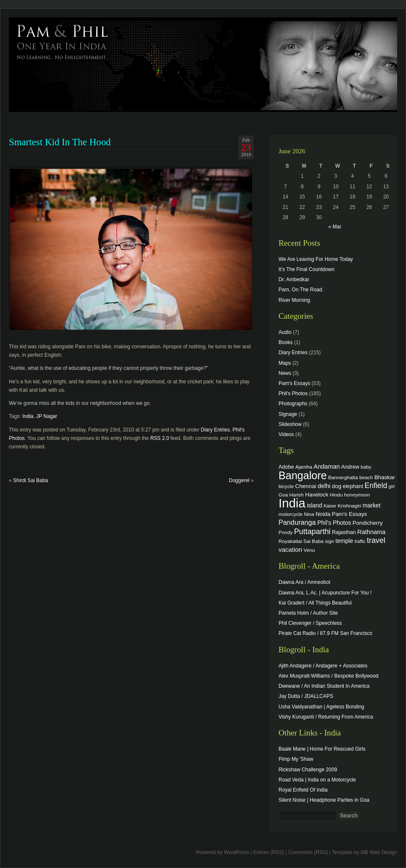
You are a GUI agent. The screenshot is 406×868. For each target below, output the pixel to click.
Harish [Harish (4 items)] (297, 495)
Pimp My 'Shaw (296, 759)
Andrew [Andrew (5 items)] (350, 467)
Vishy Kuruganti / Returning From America (326, 717)
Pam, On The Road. (301, 290)
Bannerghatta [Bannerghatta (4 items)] (343, 477)
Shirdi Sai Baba (31, 480)
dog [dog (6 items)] (336, 486)
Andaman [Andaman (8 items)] (327, 467)
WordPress (237, 852)
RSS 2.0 (160, 438)
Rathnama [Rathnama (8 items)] (372, 532)
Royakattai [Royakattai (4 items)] (290, 541)
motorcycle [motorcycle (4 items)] (291, 514)
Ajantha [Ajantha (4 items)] (304, 467)
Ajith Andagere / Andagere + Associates (323, 666)
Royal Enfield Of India (303, 790)
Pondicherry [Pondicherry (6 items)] (367, 523)
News (285, 373)
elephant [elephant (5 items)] (353, 486)
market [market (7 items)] (372, 505)
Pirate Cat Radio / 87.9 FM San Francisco (325, 633)
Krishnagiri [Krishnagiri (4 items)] (349, 506)
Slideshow (290, 424)
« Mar (335, 227)
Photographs (293, 404)
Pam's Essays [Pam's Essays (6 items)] (349, 514)
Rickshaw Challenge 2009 (308, 770)
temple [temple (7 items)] (344, 541)
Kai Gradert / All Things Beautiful (315, 603)
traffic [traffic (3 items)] (360, 541)
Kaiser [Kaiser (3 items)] (330, 506)
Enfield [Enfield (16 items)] (376, 486)
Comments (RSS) (308, 852)
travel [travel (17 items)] (376, 540)
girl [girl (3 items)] (392, 486)
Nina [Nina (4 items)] (309, 514)
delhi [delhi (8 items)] (324, 486)
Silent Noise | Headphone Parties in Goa (324, 800)
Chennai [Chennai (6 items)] (306, 486)
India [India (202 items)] (292, 503)
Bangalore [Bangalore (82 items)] (303, 475)
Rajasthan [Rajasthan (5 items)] (344, 532)
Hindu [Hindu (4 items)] (336, 495)
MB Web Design (379, 852)
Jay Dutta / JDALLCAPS (306, 696)
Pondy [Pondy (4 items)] (286, 532)
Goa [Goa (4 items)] (283, 495)
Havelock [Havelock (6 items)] (317, 495)
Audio (285, 332)
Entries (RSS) (269, 852)
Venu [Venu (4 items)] (309, 550)
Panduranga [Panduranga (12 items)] (297, 522)
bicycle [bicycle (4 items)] (286, 486)
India (28, 416)
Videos (286, 434)
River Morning (294, 300)
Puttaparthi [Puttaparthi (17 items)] (312, 532)
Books (286, 342)
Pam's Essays (294, 383)
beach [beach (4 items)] (366, 477)
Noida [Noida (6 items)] (323, 514)
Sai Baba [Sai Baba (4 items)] (314, 541)
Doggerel (239, 480)
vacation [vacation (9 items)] (290, 549)
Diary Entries (215, 430)
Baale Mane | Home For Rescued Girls (322, 749)
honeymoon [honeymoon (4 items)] (357, 495)
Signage (288, 414)
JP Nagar (47, 416)
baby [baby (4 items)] (366, 467)
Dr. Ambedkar (294, 279)
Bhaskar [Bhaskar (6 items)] (385, 477)
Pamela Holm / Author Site (308, 613)
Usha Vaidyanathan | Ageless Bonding (321, 707)
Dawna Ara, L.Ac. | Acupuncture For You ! (325, 593)
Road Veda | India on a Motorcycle (317, 780)
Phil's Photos (293, 393)
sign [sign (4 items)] (330, 541)
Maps (285, 363)
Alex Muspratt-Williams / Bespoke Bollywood (329, 676)
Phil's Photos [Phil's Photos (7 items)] (334, 523)
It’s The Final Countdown (306, 269)
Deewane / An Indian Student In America (324, 686)
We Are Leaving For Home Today (316, 259)
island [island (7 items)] (314, 505)
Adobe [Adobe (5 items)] (286, 467)
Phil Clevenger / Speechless (310, 623)
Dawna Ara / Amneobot (304, 582)
